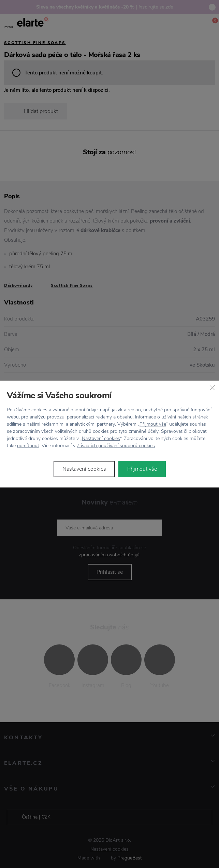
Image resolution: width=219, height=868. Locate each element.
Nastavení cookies (101, 438)
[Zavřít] (212, 387)
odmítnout (28, 446)
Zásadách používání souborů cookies (116, 446)
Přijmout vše (153, 424)
